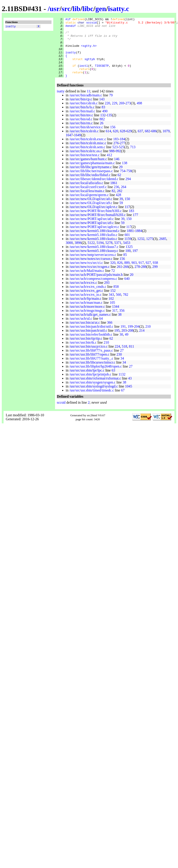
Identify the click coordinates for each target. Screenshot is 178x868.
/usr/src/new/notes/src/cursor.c (91, 271)
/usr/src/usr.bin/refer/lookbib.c (91, 346)
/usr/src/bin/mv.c (81, 127)
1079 (166, 143)
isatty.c (119, 9)
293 (107, 295)
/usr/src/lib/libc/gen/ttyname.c (91, 179)
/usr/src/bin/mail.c (82, 123)
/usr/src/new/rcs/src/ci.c (86, 275)
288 (144, 279)
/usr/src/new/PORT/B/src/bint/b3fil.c (95, 223)
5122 (91, 255)
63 (113, 382)
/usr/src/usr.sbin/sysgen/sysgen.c (92, 394)
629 (129, 143)
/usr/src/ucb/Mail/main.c (87, 283)
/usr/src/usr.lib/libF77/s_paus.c (91, 362)
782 (126, 307)
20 (132, 287)
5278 (109, 255)
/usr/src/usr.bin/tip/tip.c (86, 350)
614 (108, 143)
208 (131, 342)
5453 (127, 255)
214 (142, 342)
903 (134, 275)
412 (109, 167)
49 (127, 346)
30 (121, 346)
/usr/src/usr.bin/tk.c (83, 354)
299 (155, 279)
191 (123, 338)
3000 (69, 255)
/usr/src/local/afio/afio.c (86, 195)
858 (116, 299)
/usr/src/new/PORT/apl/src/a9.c (91, 235)
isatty (11, 27)
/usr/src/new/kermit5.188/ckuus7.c (94, 259)
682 (147, 143)
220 (107, 115)
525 (122, 159)
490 (105, 123)
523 (115, 159)
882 (102, 131)
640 (127, 291)
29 (121, 179)
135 (109, 127)
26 (102, 135)
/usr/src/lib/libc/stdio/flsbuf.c (90, 187)
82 (113, 203)
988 (112, 163)
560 (119, 307)
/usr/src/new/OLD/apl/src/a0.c (91, 211)
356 (122, 322)
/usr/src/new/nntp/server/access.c (93, 267)
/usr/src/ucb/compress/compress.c (93, 291)
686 (154, 143)
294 (128, 191)
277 (123, 155)
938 (155, 275)
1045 (129, 398)
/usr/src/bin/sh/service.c (86, 139)
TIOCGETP (102, 76)
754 (123, 183)
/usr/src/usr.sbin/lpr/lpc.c (87, 382)
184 (122, 151)
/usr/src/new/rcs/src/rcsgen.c (89, 279)
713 (133, 159)
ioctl (84, 76)
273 (128, 115)
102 (111, 310)
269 (122, 115)
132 (103, 127)
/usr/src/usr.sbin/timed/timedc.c (92, 402)
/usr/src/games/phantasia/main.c (92, 175)
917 (141, 275)
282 (120, 203)
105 (112, 314)
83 (103, 119)
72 (113, 283)
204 (137, 338)
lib (77, 9)
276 (116, 155)
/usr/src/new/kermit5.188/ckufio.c (93, 247)
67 (123, 402)
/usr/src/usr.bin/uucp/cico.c (88, 358)
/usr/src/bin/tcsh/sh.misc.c (88, 155)
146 (117, 171)
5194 (100, 255)
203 (124, 342)
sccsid (91, 24)
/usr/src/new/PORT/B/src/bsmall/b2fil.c (97, 227)
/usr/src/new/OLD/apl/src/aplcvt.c (93, 219)
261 (119, 279)
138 (125, 175)
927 (148, 275)
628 (123, 143)
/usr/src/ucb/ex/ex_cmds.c (88, 299)
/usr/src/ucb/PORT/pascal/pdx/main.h (96, 287)
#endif (71, 28)
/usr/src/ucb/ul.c (81, 330)
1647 (69, 147)
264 (124, 199)
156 (113, 139)
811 (132, 358)
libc (88, 9)
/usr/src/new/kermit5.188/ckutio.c (93, 251)
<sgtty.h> (89, 52)
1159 (128, 251)
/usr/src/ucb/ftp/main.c (85, 310)
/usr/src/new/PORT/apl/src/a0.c (91, 231)
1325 (129, 259)
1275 (150, 251)
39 (121, 211)
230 (119, 366)
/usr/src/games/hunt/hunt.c (88, 171)
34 (122, 370)
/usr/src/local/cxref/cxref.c (88, 199)
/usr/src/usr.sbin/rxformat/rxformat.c (95, 390)
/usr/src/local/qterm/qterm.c (89, 207)
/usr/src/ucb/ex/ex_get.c (86, 303)
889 (127, 275)
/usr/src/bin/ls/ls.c (82, 119)
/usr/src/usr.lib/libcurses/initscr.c (92, 374)
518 (125, 358)
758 (129, 183)
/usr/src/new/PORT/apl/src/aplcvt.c (94, 239)
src (66, 9)
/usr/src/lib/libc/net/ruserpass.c (91, 183)
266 (126, 279)
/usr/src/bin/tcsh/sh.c (84, 143)
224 (117, 358)
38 (120, 326)
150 (127, 211)
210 (148, 338)
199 (130, 338)
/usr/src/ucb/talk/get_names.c (90, 326)
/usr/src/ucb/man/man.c (86, 314)
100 (128, 263)
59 (121, 215)
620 (115, 143)
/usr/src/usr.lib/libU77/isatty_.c (91, 370)
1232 (141, 251)
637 (140, 143)
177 (135, 227)
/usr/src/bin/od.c (81, 131)
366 (110, 334)
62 (119, 187)
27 (122, 362)
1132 (122, 386)
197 (135, 263)
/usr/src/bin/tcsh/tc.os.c (86, 163)
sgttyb (90, 68)
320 (113, 275)
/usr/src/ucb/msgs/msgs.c (87, 322)
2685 (163, 251)
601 (127, 247)
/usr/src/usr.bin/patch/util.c (88, 342)
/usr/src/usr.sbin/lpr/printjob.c (90, 386)
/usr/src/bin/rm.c (81, 135)
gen (101, 9)
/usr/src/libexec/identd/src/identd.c (94, 191)
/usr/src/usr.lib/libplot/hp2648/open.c (95, 378)
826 (120, 275)
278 (137, 279)
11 (88, 103)
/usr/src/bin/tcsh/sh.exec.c (88, 151)
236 (117, 199)
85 (125, 267)
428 (119, 207)
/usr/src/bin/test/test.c (84, 167)
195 (117, 342)
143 (102, 111)
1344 (116, 318)
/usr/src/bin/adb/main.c (86, 107)
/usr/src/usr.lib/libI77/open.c (89, 366)
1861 (114, 195)
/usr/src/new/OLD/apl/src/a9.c (91, 215)
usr (55, 9)
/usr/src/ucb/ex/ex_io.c (85, 307)
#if (68, 20)
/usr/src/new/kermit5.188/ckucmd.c (94, 243)
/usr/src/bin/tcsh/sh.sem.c (87, 159)
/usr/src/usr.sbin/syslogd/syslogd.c (94, 398)
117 (127, 219)
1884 (138, 243)
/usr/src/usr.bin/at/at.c (85, 334)
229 (115, 115)
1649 (77, 147)
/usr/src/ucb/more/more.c (87, 318)
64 (101, 330)
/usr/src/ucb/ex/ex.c (83, 295)
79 (111, 107)
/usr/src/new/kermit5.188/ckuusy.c (94, 263)
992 (118, 163)
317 (115, 322)
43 (130, 390)
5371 (118, 255)
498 (139, 115)
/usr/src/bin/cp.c (81, 111)
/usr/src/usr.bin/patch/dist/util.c (91, 338)
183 (116, 151)
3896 (78, 255)
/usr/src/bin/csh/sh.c (83, 115)
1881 (130, 243)
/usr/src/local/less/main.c (87, 203)
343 (111, 307)
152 (113, 303)
